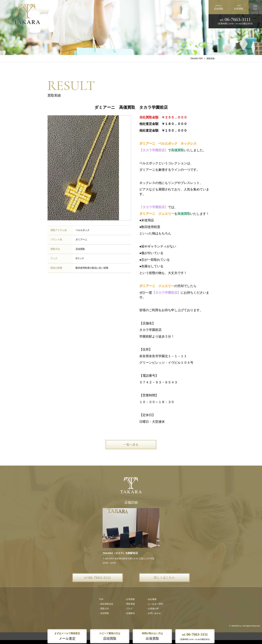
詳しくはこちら (164, 578)
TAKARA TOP (196, 59)
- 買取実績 (130, 604)
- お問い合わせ (154, 613)
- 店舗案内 (130, 613)
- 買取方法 (104, 609)
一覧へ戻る (131, 445)
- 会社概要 (152, 599)
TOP (101, 599)
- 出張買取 (130, 599)
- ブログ (129, 609)
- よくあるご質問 (155, 604)
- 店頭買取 (104, 613)
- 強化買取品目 (106, 604)
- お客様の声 (153, 609)
